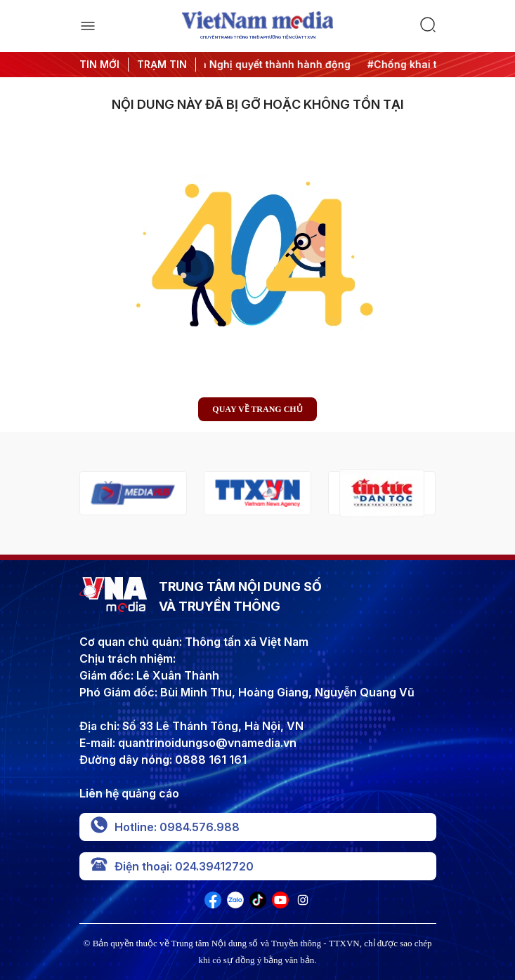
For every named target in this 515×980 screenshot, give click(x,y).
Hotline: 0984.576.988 (165, 827)
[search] (428, 26)
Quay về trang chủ (257, 409)
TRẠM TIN (162, 64)
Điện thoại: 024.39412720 (172, 866)
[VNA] (213, 904)
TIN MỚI (99, 64)
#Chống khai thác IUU (428, 64)
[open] (88, 26)
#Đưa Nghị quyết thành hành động (272, 64)
